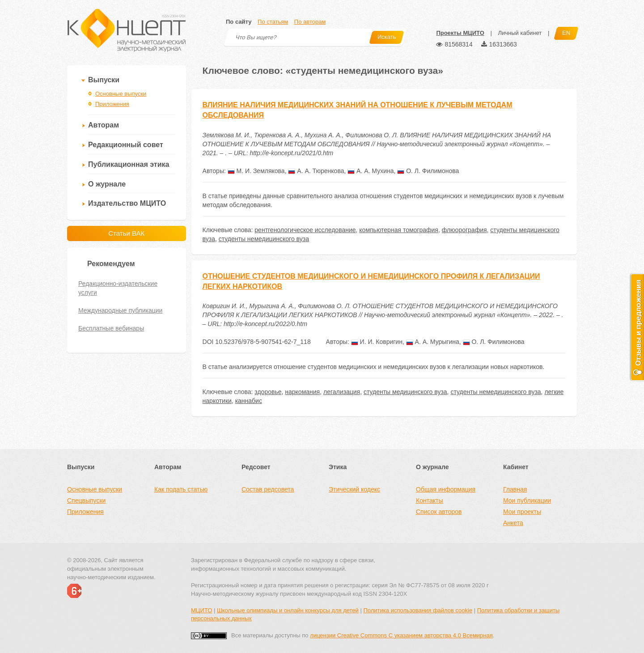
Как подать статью (181, 489)
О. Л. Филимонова (428, 171)
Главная (515, 489)
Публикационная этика (129, 164)
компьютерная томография (399, 230)
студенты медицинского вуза (405, 392)
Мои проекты (522, 512)
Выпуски (104, 80)
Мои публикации (527, 500)
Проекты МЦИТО (460, 33)
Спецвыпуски (86, 500)
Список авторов (439, 512)
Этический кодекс (354, 489)
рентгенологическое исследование (305, 230)
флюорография (464, 230)
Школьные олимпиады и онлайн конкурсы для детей (288, 610)
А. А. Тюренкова (316, 171)
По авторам (310, 22)
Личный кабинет (520, 33)
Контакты (429, 500)
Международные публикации (120, 310)
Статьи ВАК (126, 233)
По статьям (273, 22)
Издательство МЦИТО (127, 203)
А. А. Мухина (371, 171)
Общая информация (446, 489)
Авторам (104, 125)
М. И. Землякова (256, 171)
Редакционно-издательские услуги (118, 288)
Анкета (513, 523)
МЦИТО (201, 610)
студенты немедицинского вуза (264, 239)
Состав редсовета (268, 489)
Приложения (112, 104)
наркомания (302, 392)
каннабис (249, 401)
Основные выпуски (121, 94)
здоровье (268, 392)
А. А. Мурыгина (433, 342)
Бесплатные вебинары (111, 328)
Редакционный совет (126, 145)
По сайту (239, 22)
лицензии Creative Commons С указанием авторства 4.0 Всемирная (401, 635)
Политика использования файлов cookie (418, 610)
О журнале (107, 184)
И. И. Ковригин (377, 342)
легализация (342, 392)
